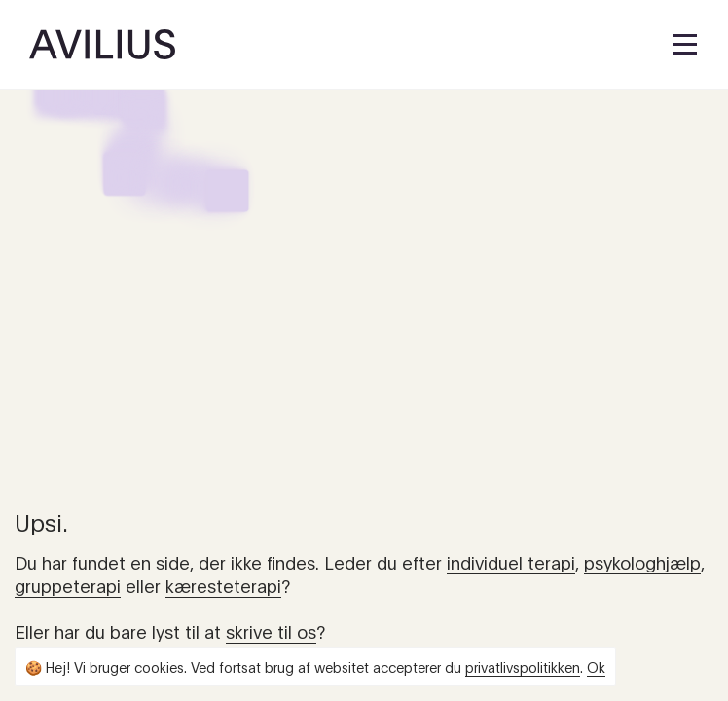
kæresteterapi (223, 585)
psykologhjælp (642, 562)
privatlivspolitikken (523, 666)
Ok (596, 666)
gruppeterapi (68, 585)
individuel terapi (511, 562)
